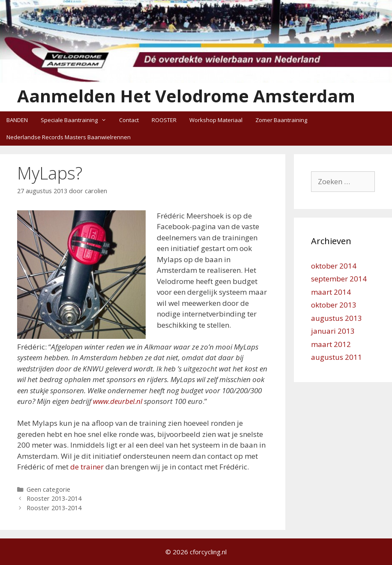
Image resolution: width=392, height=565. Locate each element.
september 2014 (339, 279)
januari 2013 (333, 331)
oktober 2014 (334, 266)
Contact (129, 120)
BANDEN (17, 120)
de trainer (87, 467)
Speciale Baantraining (77, 120)
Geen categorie (48, 489)
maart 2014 (331, 292)
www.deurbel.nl (118, 401)
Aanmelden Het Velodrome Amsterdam (186, 96)
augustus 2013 (337, 318)
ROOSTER (164, 120)
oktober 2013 (334, 305)
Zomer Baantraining (281, 120)
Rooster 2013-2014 (54, 498)
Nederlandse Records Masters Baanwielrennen (69, 137)
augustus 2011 (337, 357)
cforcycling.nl (208, 552)
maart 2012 (331, 344)
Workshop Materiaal (216, 120)
